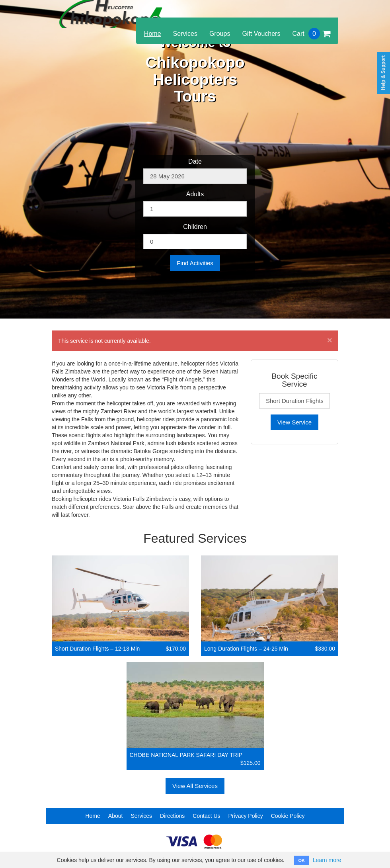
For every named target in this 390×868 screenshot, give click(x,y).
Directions (172, 816)
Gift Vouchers (261, 34)
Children (195, 227)
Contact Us (206, 816)
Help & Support (383, 73)
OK (301, 860)
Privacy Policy (246, 816)
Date (195, 161)
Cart (311, 34)
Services (185, 34)
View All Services (195, 786)
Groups (220, 34)
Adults (195, 194)
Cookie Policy (288, 816)
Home (153, 34)
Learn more (327, 860)
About (116, 816)
